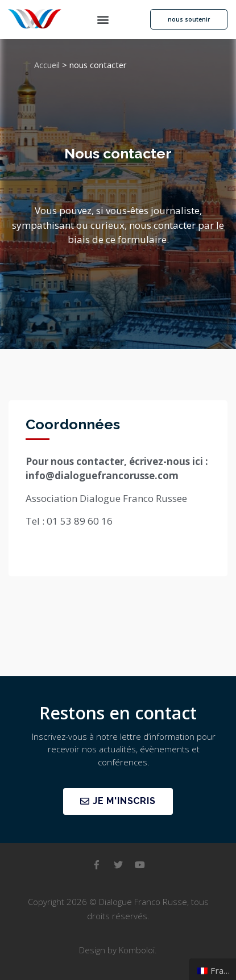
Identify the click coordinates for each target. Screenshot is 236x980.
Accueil (47, 65)
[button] (103, 20)
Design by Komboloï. (118, 950)
